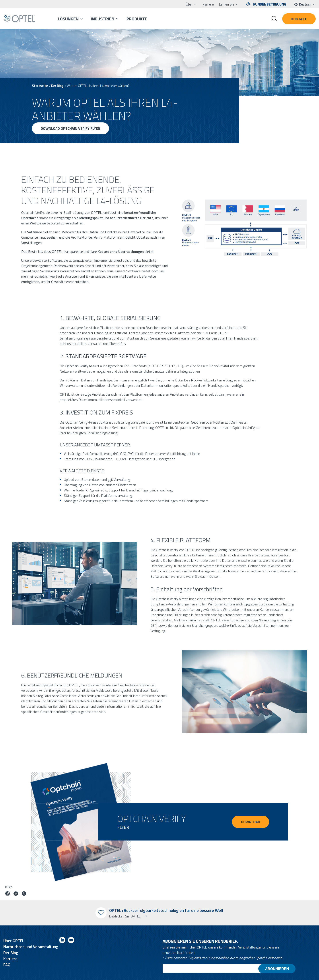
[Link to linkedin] (62, 941)
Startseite (40, 86)
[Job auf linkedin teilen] (16, 894)
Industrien (103, 19)
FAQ (7, 965)
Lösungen (68, 19)
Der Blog (57, 86)
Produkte (137, 19)
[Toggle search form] (274, 19)
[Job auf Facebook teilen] (8, 894)
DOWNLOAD (251, 822)
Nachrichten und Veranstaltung (31, 947)
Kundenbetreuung (270, 4)
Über (189, 4)
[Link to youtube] (71, 941)
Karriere (208, 4)
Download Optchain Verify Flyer (70, 128)
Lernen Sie (227, 4)
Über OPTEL (14, 941)
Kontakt (299, 19)
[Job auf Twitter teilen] (24, 894)
